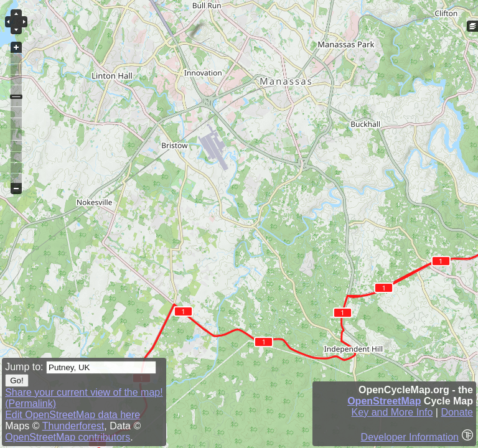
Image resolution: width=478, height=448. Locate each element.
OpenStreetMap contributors (68, 437)
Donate (457, 412)
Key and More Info (392, 412)
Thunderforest (73, 426)
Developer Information (410, 437)
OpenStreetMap (384, 401)
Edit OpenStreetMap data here (73, 415)
